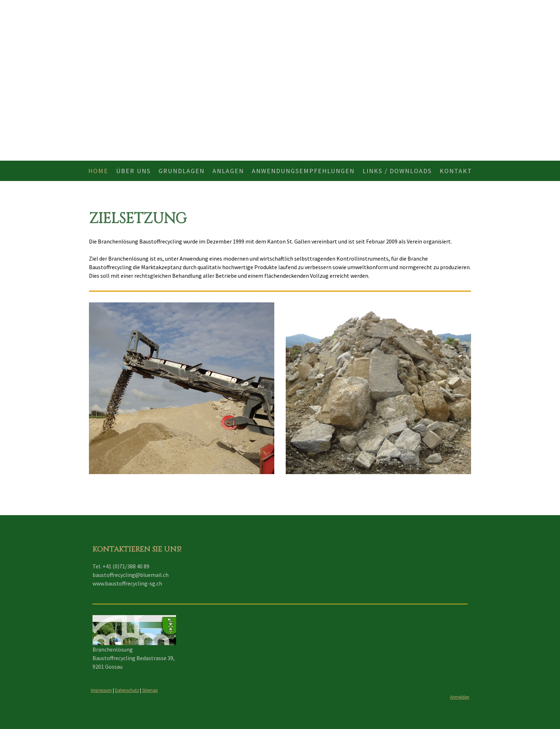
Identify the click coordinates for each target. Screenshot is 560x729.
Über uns (133, 171)
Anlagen (228, 171)
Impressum (101, 690)
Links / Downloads (397, 171)
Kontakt (456, 171)
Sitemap (150, 690)
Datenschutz (127, 690)
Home (98, 171)
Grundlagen (182, 171)
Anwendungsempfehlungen (303, 171)
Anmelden (460, 697)
